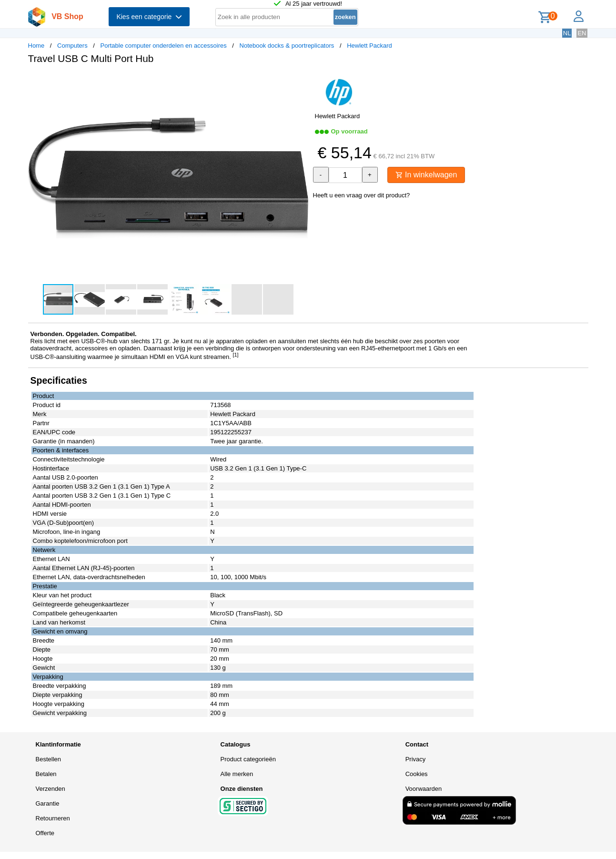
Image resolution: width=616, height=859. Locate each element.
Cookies (417, 774)
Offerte (45, 833)
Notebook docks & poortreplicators (287, 46)
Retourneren (53, 818)
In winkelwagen (426, 175)
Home (36, 46)
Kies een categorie (149, 17)
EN (582, 33)
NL (567, 33)
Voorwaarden (424, 789)
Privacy (416, 759)
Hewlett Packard (369, 46)
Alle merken (237, 774)
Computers (72, 46)
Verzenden (50, 789)
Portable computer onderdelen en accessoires (163, 46)
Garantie (48, 803)
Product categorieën (248, 759)
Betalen (46, 774)
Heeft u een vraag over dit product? (362, 195)
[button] (300, 82)
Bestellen (48, 759)
